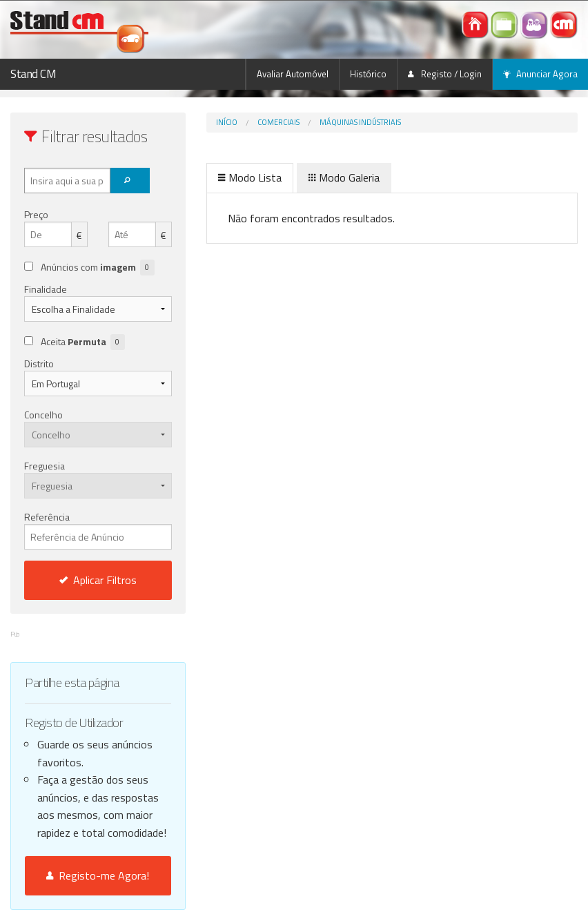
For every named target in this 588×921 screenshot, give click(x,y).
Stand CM (33, 74)
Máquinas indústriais (360, 122)
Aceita (83, 342)
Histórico (368, 74)
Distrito (39, 363)
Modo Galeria (344, 177)
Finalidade (46, 289)
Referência (98, 530)
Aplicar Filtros (98, 580)
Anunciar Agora (540, 74)
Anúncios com (98, 268)
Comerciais (278, 122)
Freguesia (45, 466)
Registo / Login (445, 74)
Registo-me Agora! (98, 875)
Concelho (43, 415)
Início (227, 122)
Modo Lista (250, 177)
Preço (36, 214)
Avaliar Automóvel (293, 74)
